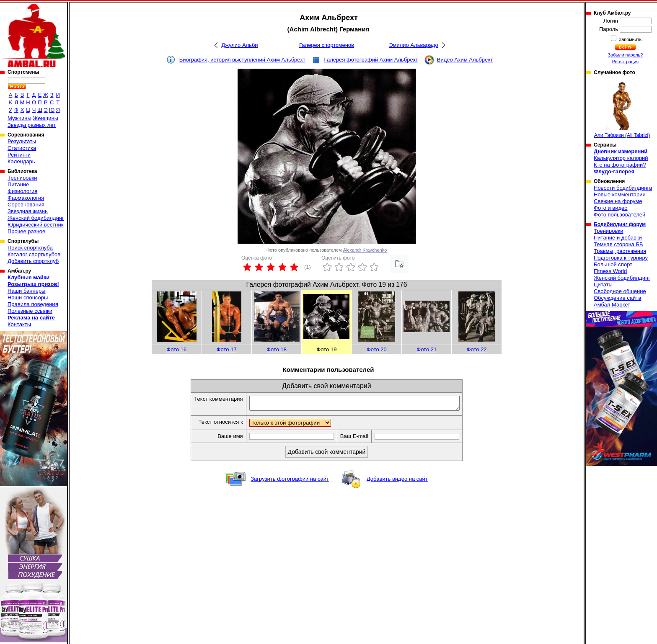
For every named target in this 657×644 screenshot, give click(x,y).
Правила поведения (33, 304)
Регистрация (625, 62)
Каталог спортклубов (34, 254)
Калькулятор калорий (621, 158)
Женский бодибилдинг (36, 218)
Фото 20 (377, 349)
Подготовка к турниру (621, 258)
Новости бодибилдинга (623, 188)
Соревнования (26, 205)
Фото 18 (277, 349)
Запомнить (630, 39)
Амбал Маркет (612, 305)
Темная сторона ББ (618, 244)
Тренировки (22, 178)
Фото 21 (427, 349)
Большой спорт (613, 264)
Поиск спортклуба (30, 248)
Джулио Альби (239, 45)
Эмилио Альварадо (413, 45)
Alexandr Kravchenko (365, 250)
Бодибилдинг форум (620, 224)
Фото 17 (227, 349)
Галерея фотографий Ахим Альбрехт (371, 60)
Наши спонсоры (28, 298)
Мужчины (19, 118)
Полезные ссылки (30, 311)
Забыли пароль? (626, 55)
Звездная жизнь (28, 211)
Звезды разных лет (32, 125)
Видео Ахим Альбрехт (465, 60)
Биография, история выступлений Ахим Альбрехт (242, 60)
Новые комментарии (620, 194)
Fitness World (610, 271)
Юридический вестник (35, 225)
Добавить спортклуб (33, 261)
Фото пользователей (619, 215)
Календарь (21, 161)
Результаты (22, 141)
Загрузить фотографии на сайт (290, 481)
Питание (18, 184)
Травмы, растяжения (620, 251)
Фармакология (26, 198)
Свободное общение (620, 291)
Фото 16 (176, 349)
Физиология (22, 191)
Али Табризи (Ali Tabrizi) (622, 109)
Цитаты (603, 285)
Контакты (19, 324)
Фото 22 (477, 349)
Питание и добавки (618, 238)
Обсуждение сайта (617, 298)
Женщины (45, 118)
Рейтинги (19, 155)
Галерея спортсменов (327, 45)
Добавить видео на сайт (397, 481)
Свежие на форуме (618, 201)
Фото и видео (611, 208)
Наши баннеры (26, 291)
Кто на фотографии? (620, 165)
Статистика (22, 148)
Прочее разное (26, 231)
